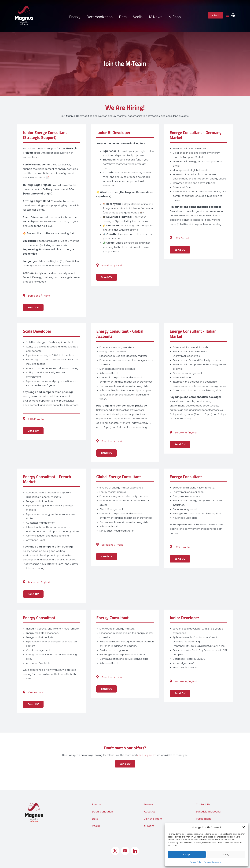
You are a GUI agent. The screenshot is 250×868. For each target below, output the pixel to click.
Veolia (96, 826)
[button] (244, 827)
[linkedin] (135, 851)
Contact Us (203, 804)
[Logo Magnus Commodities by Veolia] (24, 7)
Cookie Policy (196, 862)
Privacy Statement (213, 862)
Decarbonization (102, 812)
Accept (187, 855)
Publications (204, 819)
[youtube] (125, 851)
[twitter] (115, 851)
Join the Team (153, 819)
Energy (96, 804)
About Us (150, 812)
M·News (149, 804)
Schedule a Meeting (208, 812)
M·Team (149, 826)
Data (95, 819)
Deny (226, 855)
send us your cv (146, 755)
